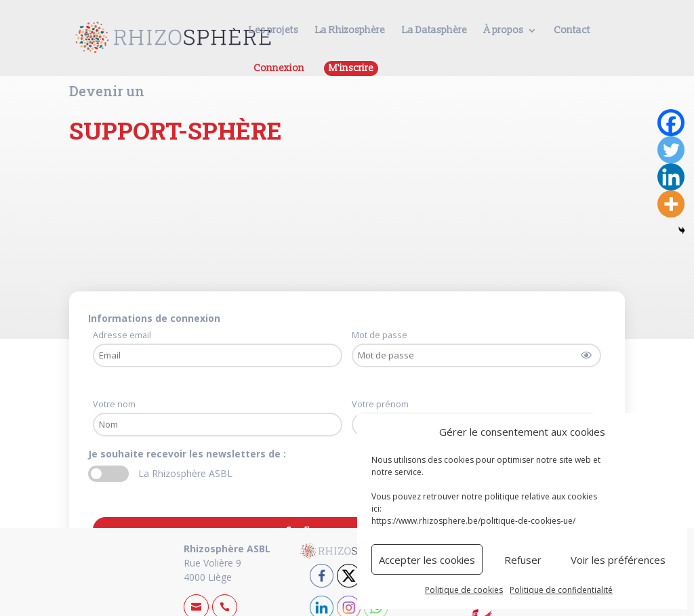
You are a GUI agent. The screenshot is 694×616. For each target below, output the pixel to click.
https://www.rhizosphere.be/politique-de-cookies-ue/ (473, 521)
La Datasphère (434, 31)
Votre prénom (380, 404)
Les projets (273, 31)
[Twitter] (671, 150)
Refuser (523, 560)
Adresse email (122, 335)
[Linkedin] (671, 177)
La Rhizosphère (350, 31)
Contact (572, 31)
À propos (504, 31)
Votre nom (114, 404)
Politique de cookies (464, 590)
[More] (671, 204)
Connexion (279, 68)
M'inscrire (351, 68)
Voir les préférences (618, 560)
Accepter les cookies (427, 560)
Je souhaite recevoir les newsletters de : (188, 454)
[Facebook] (671, 123)
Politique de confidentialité (561, 590)
